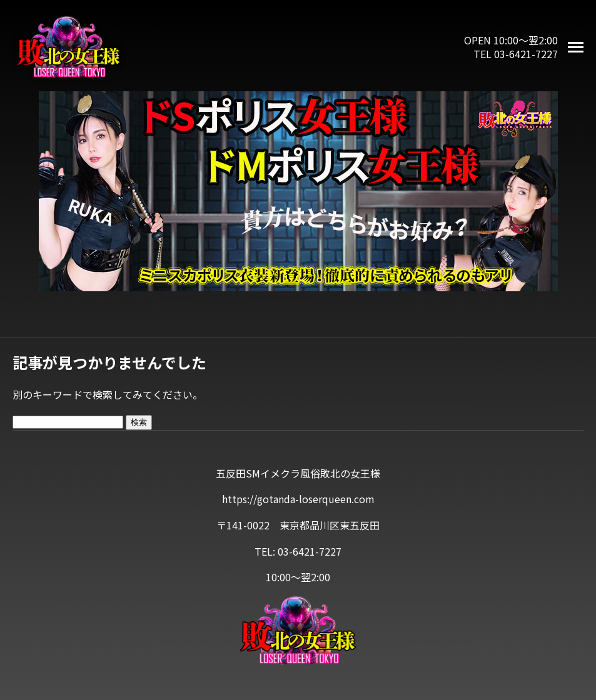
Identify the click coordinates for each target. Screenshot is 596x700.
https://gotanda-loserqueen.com (298, 499)
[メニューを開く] (576, 47)
